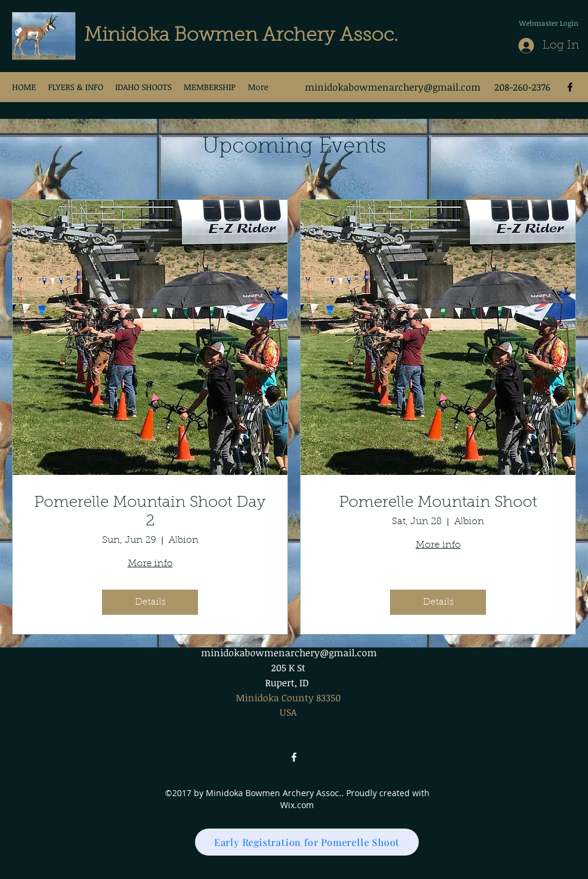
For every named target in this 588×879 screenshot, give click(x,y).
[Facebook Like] (559, 64)
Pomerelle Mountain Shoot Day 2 (150, 512)
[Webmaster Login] (548, 23)
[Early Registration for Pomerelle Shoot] (307, 842)
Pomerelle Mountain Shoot (438, 503)
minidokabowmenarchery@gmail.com (393, 87)
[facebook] (570, 87)
